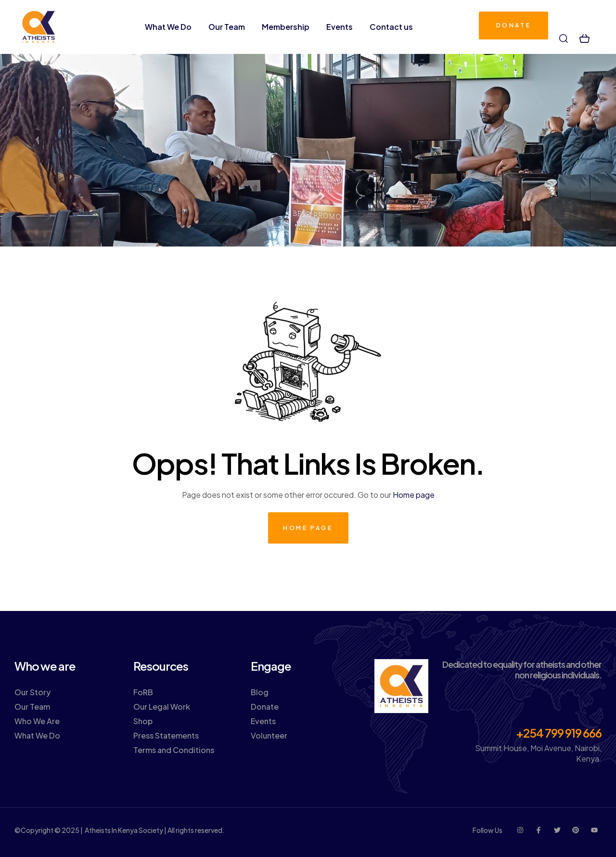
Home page (414, 495)
